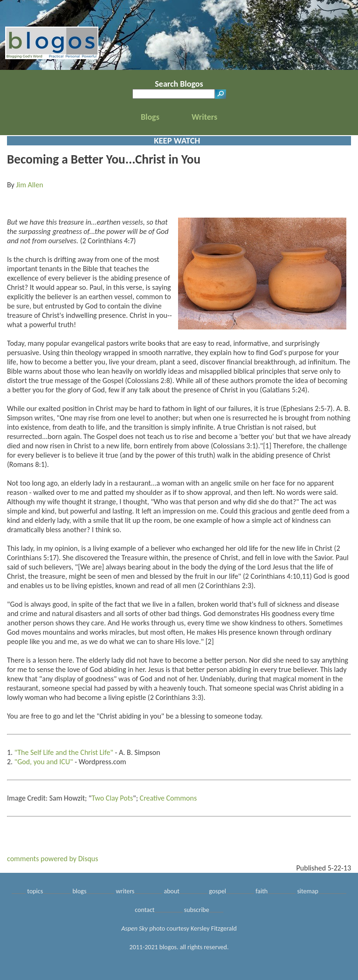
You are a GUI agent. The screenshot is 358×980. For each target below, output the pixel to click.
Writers (204, 117)
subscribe (197, 910)
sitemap (307, 891)
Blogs (150, 117)
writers (125, 891)
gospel (217, 891)
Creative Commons (169, 798)
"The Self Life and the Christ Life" (64, 752)
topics (35, 891)
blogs (79, 891)
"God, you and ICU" (44, 762)
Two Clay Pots (112, 798)
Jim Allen (29, 185)
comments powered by (53, 859)
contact (145, 910)
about (172, 891)
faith (262, 891)
